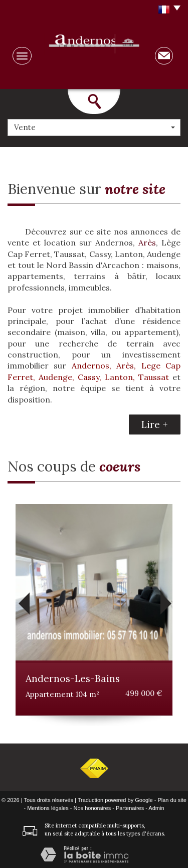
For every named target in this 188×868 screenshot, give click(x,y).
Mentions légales (48, 808)
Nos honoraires (92, 808)
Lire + (155, 424)
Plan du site (172, 800)
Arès (147, 242)
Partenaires (130, 808)
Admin (156, 808)
